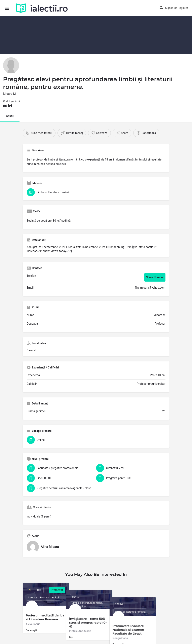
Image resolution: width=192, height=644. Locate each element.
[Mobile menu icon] (7, 8)
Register (183, 8)
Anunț (10, 116)
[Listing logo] (11, 65)
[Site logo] (42, 8)
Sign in (169, 8)
